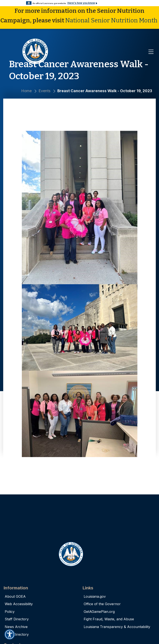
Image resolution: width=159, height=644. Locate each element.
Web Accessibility (19, 604)
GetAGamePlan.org (99, 611)
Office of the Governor (102, 604)
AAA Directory (17, 634)
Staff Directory (17, 619)
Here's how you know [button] (79, 4)
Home (26, 91)
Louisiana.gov (95, 596)
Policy (10, 611)
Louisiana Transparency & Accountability (117, 627)
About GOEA (15, 596)
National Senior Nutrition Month (111, 20)
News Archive (16, 627)
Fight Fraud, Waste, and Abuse (109, 619)
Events (45, 91)
